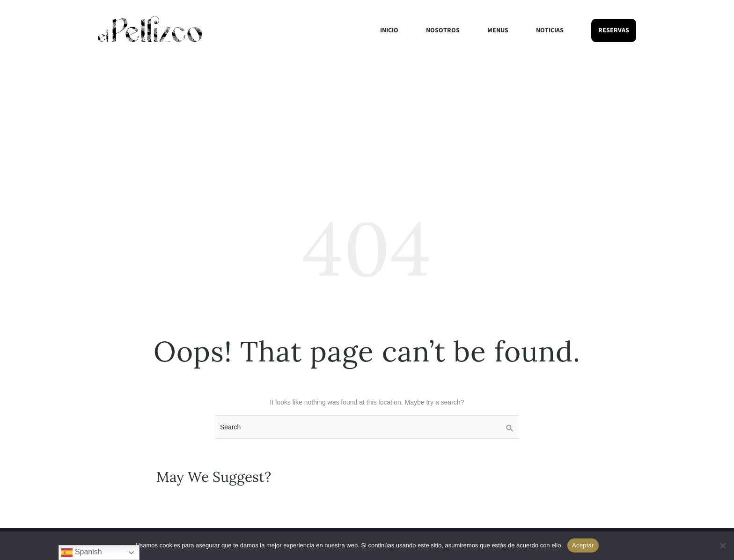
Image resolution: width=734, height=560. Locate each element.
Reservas (614, 30)
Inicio (389, 30)
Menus (498, 30)
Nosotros (443, 30)
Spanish (81, 553)
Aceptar (583, 545)
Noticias (550, 30)
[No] (722, 545)
